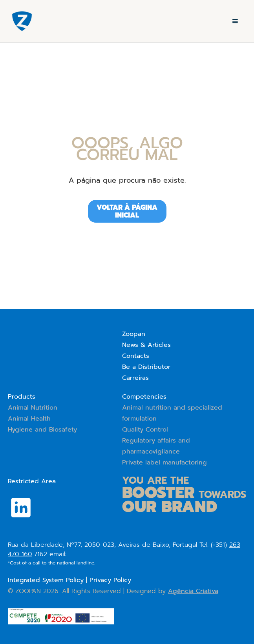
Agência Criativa (193, 591)
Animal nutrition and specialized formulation (172, 413)
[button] (235, 21)
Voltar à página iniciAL (127, 211)
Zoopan (134, 334)
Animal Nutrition (33, 408)
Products (22, 397)
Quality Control (145, 430)
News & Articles (146, 345)
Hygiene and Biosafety (42, 430)
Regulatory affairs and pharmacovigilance (156, 446)
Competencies (144, 397)
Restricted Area (32, 481)
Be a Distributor (146, 367)
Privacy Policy (110, 580)
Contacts (136, 356)
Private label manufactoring (164, 463)
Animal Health (29, 419)
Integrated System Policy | (49, 580)
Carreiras (135, 378)
